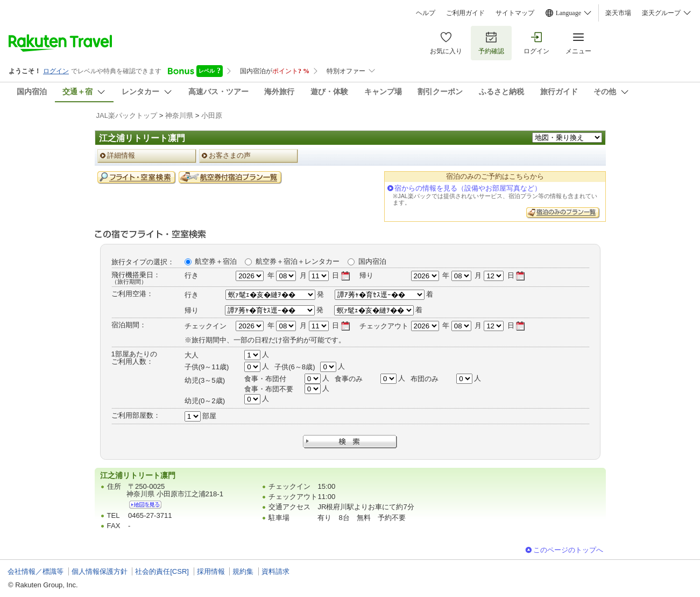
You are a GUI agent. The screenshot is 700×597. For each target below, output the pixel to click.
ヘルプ (426, 13)
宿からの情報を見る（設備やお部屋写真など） (468, 188)
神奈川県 (179, 115)
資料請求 (275, 571)
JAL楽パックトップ (127, 115)
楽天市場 (618, 13)
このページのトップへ (568, 550)
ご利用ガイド (465, 13)
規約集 (243, 571)
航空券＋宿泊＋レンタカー (298, 261)
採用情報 (211, 571)
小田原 (212, 115)
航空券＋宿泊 (216, 261)
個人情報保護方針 (100, 571)
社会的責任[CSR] (162, 571)
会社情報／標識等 (36, 571)
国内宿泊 (372, 261)
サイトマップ (515, 13)
